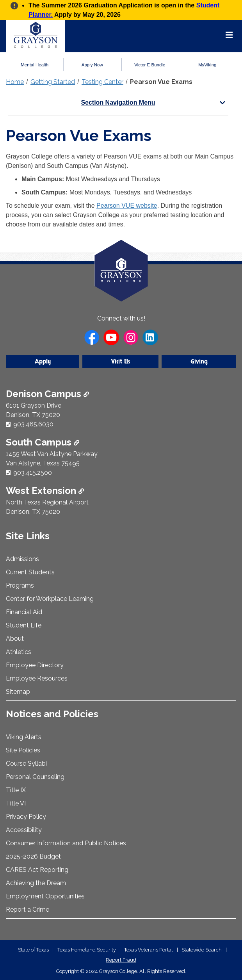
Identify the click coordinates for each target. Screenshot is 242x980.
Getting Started (53, 82)
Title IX (16, 790)
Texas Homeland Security (87, 950)
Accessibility (24, 830)
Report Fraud (121, 960)
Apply (43, 362)
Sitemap (18, 692)
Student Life (24, 625)
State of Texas (33, 950)
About (15, 639)
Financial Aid (24, 612)
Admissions (22, 559)
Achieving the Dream (36, 883)
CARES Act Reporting (37, 870)
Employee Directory (35, 665)
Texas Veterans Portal (149, 950)
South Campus (43, 442)
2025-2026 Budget (33, 856)
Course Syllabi (26, 764)
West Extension (45, 491)
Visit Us (121, 362)
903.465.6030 (33, 424)
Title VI (16, 803)
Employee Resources (37, 678)
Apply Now (92, 65)
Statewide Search (202, 950)
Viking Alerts (24, 737)
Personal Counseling (35, 777)
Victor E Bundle (150, 65)
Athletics (19, 652)
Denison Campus (47, 394)
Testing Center (102, 82)
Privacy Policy (26, 817)
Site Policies (23, 750)
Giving (199, 362)
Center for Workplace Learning (50, 599)
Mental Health (35, 65)
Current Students (30, 572)
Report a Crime (28, 910)
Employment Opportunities (45, 896)
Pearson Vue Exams (161, 82)
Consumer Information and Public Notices (66, 843)
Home (15, 82)
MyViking (207, 65)
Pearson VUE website (127, 206)
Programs (20, 585)
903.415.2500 (33, 473)
